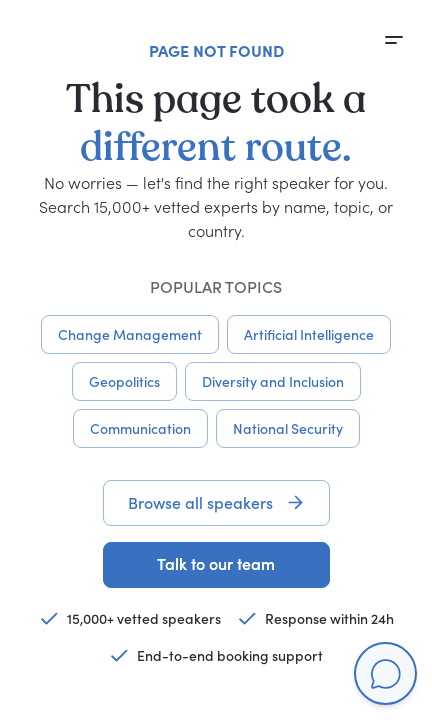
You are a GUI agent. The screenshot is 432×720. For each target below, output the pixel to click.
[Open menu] (394, 40)
